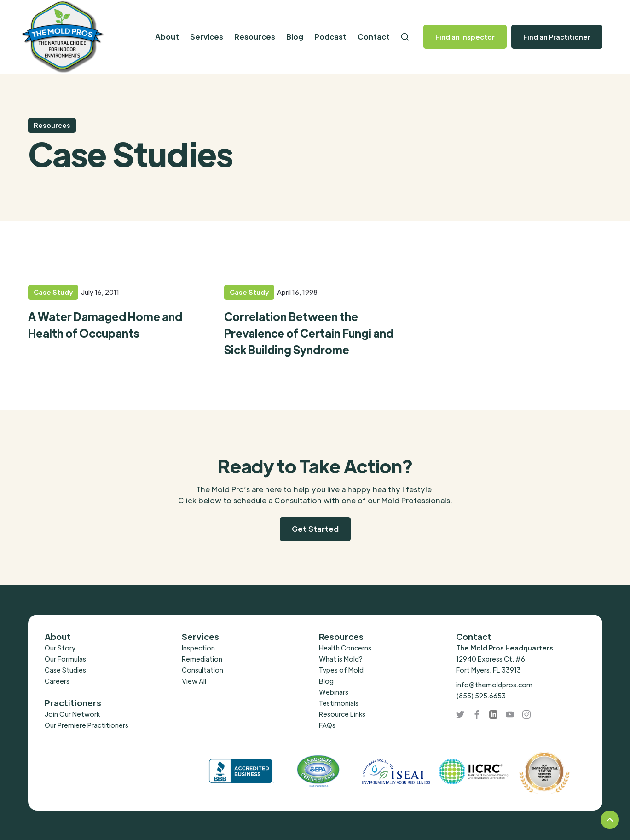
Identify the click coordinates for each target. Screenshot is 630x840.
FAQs (327, 725)
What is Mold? (341, 659)
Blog (295, 37)
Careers (57, 681)
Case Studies (65, 670)
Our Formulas (65, 659)
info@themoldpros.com (494, 685)
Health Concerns (345, 648)
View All (194, 681)
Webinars (334, 692)
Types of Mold (341, 670)
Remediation (202, 659)
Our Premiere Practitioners (87, 725)
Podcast (330, 37)
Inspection (198, 648)
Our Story (60, 648)
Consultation (202, 670)
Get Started (315, 529)
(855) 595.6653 (481, 696)
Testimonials (339, 703)
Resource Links (342, 714)
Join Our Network (72, 714)
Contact (374, 37)
